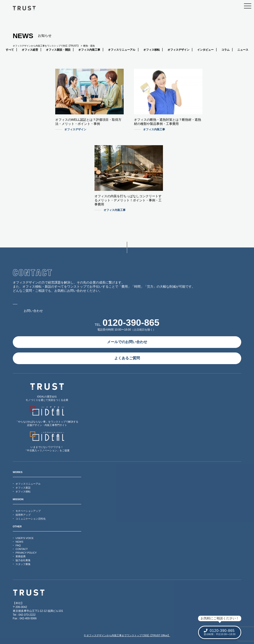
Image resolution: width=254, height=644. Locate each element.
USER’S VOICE (25, 538)
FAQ (18, 545)
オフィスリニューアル (122, 50)
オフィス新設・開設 (58, 50)
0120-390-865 (131, 323)
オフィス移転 (152, 50)
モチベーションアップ (28, 511)
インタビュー (205, 50)
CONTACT (22, 549)
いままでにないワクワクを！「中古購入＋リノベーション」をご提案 (47, 442)
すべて (10, 50)
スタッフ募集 (23, 564)
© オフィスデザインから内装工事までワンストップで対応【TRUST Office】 (127, 635)
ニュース (243, 50)
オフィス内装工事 (89, 50)
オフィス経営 (30, 50)
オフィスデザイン (178, 50)
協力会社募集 (23, 560)
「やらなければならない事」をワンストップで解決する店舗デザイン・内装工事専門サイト (47, 417)
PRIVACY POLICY (26, 553)
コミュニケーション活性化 (31, 519)
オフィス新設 (23, 488)
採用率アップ (23, 515)
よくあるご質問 (127, 358)
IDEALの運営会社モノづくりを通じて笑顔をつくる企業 (47, 392)
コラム (225, 50)
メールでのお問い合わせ (127, 342)
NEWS (19, 542)
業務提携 (21, 556)
